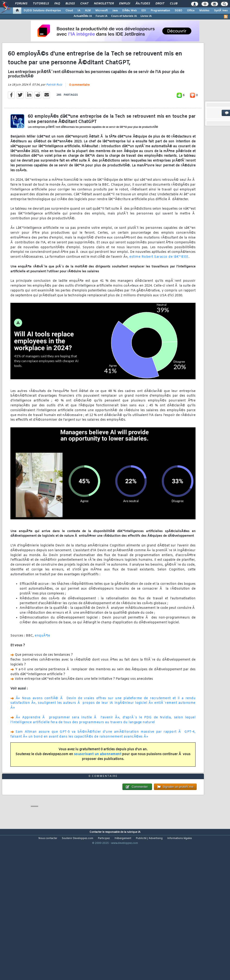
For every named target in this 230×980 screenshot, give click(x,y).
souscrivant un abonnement (98, 774)
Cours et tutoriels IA (124, 16)
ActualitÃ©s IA (83, 16)
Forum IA (101, 16)
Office (191, 11)
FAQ (57, 4)
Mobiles (204, 11)
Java (115, 11)
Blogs (70, 4)
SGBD (179, 11)
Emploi (125, 4)
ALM (88, 11)
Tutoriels (41, 4)
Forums (21, 4)
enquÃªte (42, 655)
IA (79, 11)
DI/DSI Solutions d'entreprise (42, 11)
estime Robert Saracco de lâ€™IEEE (159, 277)
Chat (84, 4)
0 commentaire (79, 105)
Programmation (160, 11)
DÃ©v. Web (129, 11)
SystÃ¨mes (221, 11)
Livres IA (146, 16)
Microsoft (101, 11)
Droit (160, 4)
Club (174, 4)
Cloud (69, 11)
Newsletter (104, 4)
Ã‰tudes (143, 4)
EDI (144, 11)
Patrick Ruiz (54, 104)
